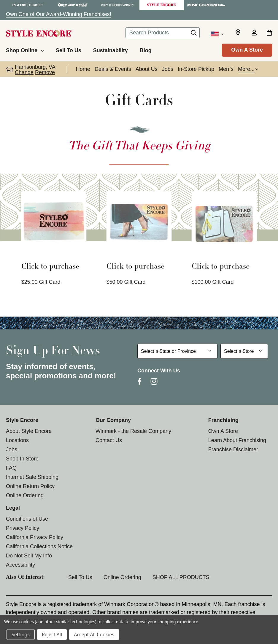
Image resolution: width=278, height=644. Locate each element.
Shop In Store (22, 459)
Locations (17, 440)
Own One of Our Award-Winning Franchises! (59, 14)
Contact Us (109, 440)
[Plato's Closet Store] (28, 5)
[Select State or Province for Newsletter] (177, 351)
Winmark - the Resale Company (133, 431)
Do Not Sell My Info (29, 556)
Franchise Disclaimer (233, 449)
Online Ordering (25, 495)
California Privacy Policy (35, 537)
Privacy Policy (23, 528)
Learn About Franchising (237, 440)
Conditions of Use (27, 519)
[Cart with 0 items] (269, 33)
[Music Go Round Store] (206, 5)
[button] (248, 70)
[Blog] (146, 50)
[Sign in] (254, 33)
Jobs (12, 449)
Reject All (52, 635)
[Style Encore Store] (162, 5)
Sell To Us (80, 577)
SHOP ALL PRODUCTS (181, 577)
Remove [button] (45, 72)
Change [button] (24, 72)
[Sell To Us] (69, 50)
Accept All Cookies (94, 635)
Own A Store (247, 50)
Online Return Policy (30, 486)
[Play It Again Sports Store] (117, 5)
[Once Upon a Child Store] (73, 5)
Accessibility (20, 565)
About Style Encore (29, 431)
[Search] (194, 34)
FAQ (11, 468)
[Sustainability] (111, 50)
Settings (21, 635)
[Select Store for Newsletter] (244, 351)
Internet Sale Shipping (32, 477)
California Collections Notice (39, 546)
